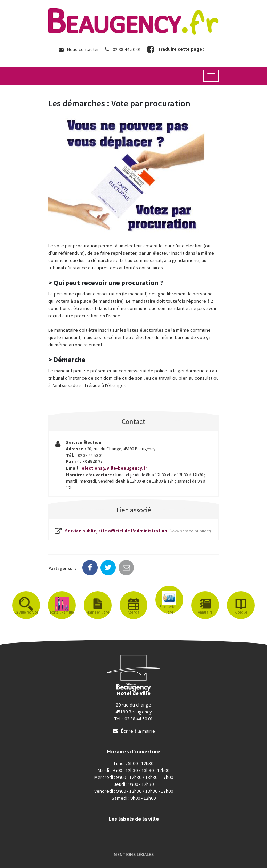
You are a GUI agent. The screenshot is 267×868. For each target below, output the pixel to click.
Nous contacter (79, 49)
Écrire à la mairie (133, 731)
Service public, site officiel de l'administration (132, 531)
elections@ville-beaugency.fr (114, 468)
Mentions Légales (134, 855)
